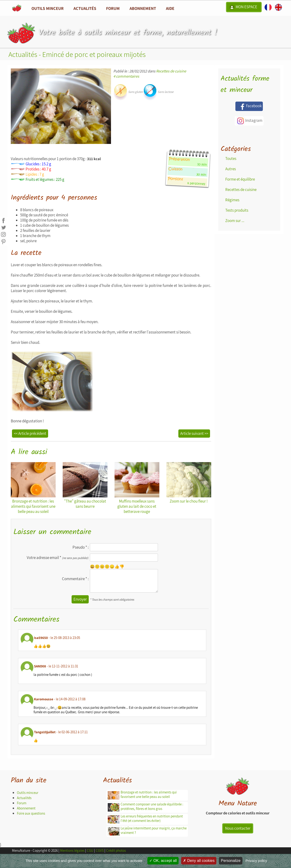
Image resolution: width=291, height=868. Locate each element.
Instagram (249, 121)
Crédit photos (116, 850)
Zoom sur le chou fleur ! (189, 483)
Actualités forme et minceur (245, 84)
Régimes (232, 200)
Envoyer (80, 599)
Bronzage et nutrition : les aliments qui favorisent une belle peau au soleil (33, 488)
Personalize (231, 861)
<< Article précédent (30, 433)
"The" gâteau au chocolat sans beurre (85, 486)
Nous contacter (238, 828)
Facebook (249, 106)
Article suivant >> (194, 433)
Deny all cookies (199, 861)
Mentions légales (72, 850)
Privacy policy (256, 861)
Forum (113, 8)
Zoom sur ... (235, 221)
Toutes (231, 159)
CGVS (100, 850)
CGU (90, 850)
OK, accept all (163, 861)
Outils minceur (28, 793)
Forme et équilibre (240, 179)
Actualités (24, 798)
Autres (231, 169)
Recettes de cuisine (171, 71)
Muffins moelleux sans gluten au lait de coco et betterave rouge (137, 488)
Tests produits (237, 210)
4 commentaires (126, 76)
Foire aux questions (31, 813)
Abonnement (143, 8)
